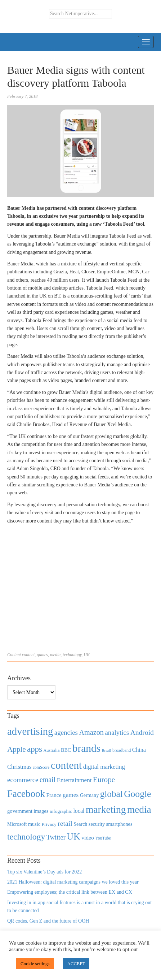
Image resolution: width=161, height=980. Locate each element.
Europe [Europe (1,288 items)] (104, 780)
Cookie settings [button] (35, 964)
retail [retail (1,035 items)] (65, 823)
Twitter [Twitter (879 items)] (56, 837)
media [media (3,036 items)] (139, 810)
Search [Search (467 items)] (80, 824)
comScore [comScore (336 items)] (41, 767)
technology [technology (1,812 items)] (26, 837)
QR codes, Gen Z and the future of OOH (48, 921)
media (55, 655)
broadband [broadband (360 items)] (122, 750)
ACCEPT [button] (76, 964)
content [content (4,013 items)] (66, 765)
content (28, 655)
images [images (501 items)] (41, 811)
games (42, 655)
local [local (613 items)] (79, 811)
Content (14, 655)
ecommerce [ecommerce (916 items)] (23, 780)
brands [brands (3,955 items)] (86, 748)
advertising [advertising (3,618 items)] (30, 731)
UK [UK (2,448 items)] (73, 836)
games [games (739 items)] (71, 795)
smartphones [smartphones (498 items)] (119, 824)
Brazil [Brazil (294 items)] (106, 751)
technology (72, 655)
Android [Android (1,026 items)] (142, 732)
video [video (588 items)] (88, 838)
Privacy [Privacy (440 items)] (49, 824)
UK (87, 655)
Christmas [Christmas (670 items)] (19, 767)
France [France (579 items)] (54, 795)
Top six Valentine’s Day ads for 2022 (44, 872)
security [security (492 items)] (97, 824)
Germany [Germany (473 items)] (90, 795)
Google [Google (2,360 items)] (137, 794)
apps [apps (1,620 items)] (35, 749)
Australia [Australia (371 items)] (51, 750)
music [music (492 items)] (34, 824)
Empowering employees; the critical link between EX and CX (70, 892)
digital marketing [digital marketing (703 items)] (104, 767)
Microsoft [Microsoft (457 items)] (17, 824)
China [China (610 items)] (139, 750)
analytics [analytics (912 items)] (117, 732)
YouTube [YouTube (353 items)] (103, 838)
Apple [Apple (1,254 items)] (16, 749)
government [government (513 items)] (20, 811)
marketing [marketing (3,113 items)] (106, 809)
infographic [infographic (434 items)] (61, 811)
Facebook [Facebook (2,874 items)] (26, 794)
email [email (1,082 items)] (48, 780)
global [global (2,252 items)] (111, 794)
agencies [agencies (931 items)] (66, 732)
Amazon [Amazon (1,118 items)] (91, 732)
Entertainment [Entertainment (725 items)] (74, 780)
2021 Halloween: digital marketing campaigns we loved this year (73, 882)
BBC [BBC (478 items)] (66, 750)
